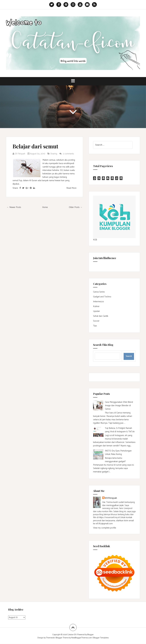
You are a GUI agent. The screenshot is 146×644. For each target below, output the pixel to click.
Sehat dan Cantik (101, 316)
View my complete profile (105, 528)
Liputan (96, 311)
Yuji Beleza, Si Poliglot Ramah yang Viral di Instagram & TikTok (120, 430)
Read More (71, 188)
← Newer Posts (14, 207)
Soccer (96, 321)
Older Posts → (76, 207)
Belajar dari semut (35, 146)
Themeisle (50, 638)
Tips (95, 326)
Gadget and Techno (102, 297)
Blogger (90, 635)
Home (45, 207)
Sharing (54, 154)
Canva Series (99, 292)
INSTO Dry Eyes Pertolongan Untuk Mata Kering (118, 453)
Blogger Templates (101, 638)
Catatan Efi (72, 635)
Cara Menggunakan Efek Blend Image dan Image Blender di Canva (119, 406)
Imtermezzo (99, 302)
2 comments (69, 154)
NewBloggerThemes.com (82, 638)
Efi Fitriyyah (111, 498)
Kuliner (96, 306)
